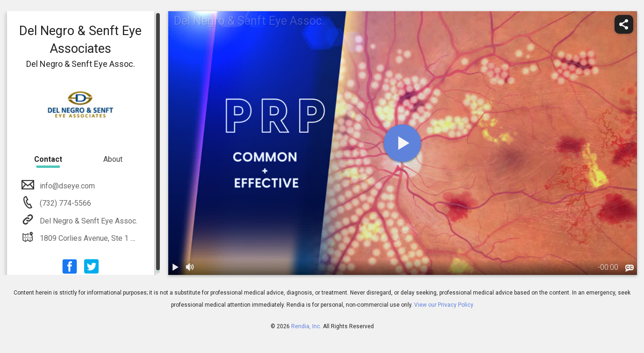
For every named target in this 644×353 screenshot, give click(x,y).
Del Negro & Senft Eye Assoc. (88, 221)
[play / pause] (176, 267)
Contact (48, 159)
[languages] (630, 268)
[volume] (191, 267)
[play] (402, 143)
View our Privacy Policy (444, 305)
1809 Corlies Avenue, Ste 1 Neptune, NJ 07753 (116, 238)
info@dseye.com (66, 186)
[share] (624, 24)
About (113, 159)
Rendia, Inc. (306, 326)
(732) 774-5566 (64, 203)
